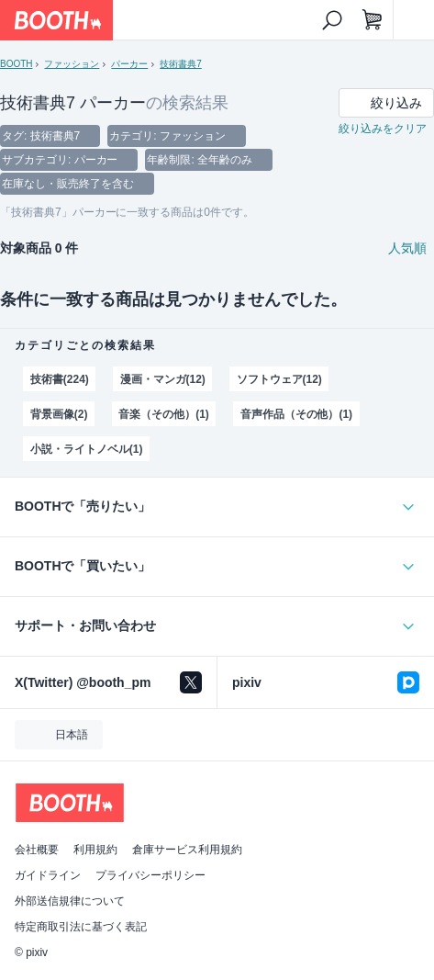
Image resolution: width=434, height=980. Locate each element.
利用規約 (95, 850)
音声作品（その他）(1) (296, 414)
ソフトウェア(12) (279, 379)
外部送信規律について (70, 901)
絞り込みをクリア (383, 129)
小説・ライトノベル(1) (86, 449)
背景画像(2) (59, 414)
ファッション (72, 64)
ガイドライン (48, 875)
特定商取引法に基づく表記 (81, 927)
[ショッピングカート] (373, 20)
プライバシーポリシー (150, 875)
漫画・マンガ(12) (163, 379)
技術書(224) (60, 379)
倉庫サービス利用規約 (187, 850)
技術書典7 (180, 64)
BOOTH (16, 64)
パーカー (129, 64)
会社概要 (37, 850)
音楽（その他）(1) (164, 414)
